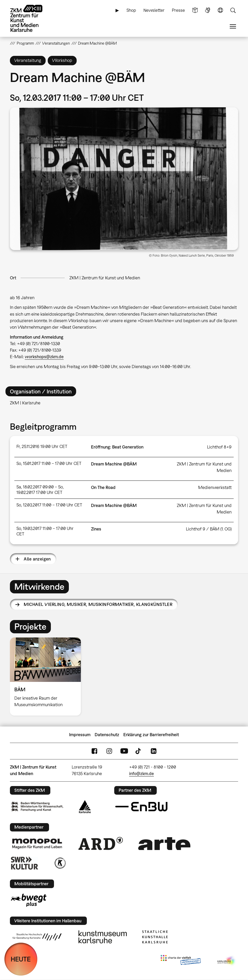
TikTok (139, 751)
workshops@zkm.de (44, 357)
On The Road (103, 487)
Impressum (80, 735)
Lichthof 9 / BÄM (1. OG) (209, 529)
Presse (178, 10)
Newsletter (154, 10)
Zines (96, 529)
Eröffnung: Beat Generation (117, 447)
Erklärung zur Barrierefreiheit (151, 735)
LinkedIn (154, 751)
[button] (124, 179)
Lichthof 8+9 (219, 447)
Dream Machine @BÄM (114, 464)
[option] (48, 677)
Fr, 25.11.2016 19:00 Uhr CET (42, 446)
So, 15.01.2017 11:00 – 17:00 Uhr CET (49, 463)
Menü (233, 26)
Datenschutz (107, 735)
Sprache (220, 10)
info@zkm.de (141, 774)
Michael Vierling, (98, 604)
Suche (233, 10)
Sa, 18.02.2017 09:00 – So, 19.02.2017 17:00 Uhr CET (40, 490)
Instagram (109, 751)
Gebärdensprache (208, 10)
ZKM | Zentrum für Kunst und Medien (105, 278)
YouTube (124, 751)
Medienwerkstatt (215, 487)
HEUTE (21, 959)
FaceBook (94, 751)
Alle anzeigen (37, 559)
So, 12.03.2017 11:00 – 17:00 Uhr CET (49, 505)
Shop (131, 10)
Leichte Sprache (195, 10)
